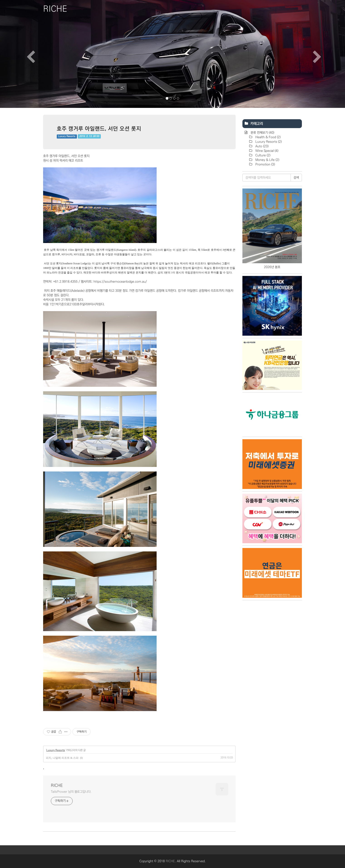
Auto (261, 146)
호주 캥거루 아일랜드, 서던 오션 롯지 (99, 128)
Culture (262, 155)
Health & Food (267, 137)
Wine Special (266, 151)
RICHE (57, 786)
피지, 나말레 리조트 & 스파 (62, 758)
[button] (26, 54)
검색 (296, 178)
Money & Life (267, 160)
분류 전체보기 (262, 133)
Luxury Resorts (67, 136)
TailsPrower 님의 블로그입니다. (71, 792)
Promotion (265, 164)
